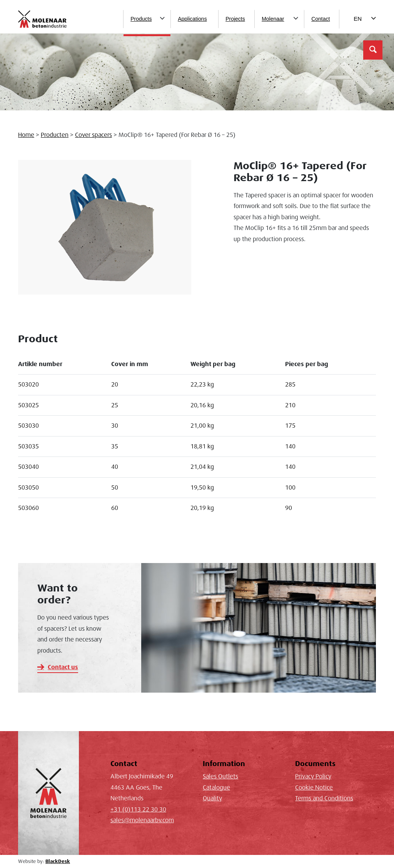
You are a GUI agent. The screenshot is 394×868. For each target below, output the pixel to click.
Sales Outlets (220, 776)
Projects (235, 19)
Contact (321, 19)
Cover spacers (93, 135)
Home (26, 135)
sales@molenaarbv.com (142, 820)
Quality (212, 798)
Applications (192, 19)
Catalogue (216, 788)
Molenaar (273, 19)
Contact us (63, 667)
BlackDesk (58, 861)
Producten (55, 135)
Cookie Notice (314, 788)
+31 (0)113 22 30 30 (138, 810)
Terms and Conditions (324, 798)
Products (141, 19)
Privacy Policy (313, 776)
